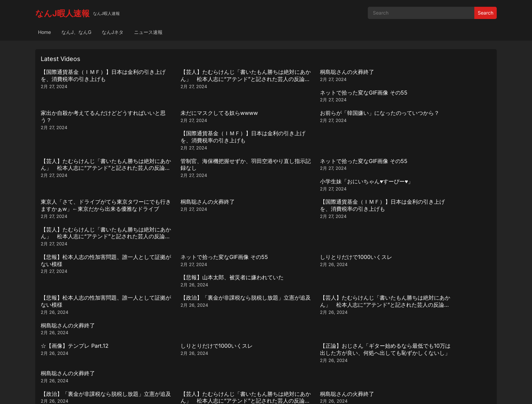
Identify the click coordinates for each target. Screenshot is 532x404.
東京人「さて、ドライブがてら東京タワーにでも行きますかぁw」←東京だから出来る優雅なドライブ (95, 162)
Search (486, 13)
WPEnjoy (314, 392)
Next (291, 355)
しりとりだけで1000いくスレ (305, 182)
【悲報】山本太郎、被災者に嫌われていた (434, 182)
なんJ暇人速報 (62, 13)
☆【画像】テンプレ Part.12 (75, 237)
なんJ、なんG (76, 32)
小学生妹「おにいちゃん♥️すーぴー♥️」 (429, 127)
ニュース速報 (148, 32)
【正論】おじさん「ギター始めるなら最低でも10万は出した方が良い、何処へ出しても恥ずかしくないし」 (323, 244)
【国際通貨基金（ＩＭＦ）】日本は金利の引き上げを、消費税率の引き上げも (95, 75)
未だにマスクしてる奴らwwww (193, 99)
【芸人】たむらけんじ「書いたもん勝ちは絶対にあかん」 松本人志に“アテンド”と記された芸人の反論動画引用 (209, 79)
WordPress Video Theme (275, 392)
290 (274, 355)
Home (44, 32)
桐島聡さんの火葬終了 (296, 72)
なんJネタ (113, 32)
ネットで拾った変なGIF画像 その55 (426, 72)
